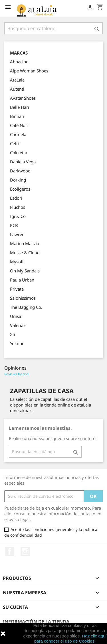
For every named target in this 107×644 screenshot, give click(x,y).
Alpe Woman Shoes (29, 71)
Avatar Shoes (23, 98)
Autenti (17, 89)
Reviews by (16, 374)
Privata (17, 289)
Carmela (18, 134)
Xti (13, 334)
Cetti (14, 143)
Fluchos (18, 207)
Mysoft (17, 262)
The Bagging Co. (26, 307)
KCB (14, 225)
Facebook (9, 551)
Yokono (17, 343)
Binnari (17, 116)
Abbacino (19, 62)
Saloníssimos (23, 298)
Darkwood (20, 171)
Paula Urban (22, 280)
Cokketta (19, 153)
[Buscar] (53, 28)
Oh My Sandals (25, 271)
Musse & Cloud (25, 253)
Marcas (19, 53)
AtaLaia (17, 80)
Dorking (18, 180)
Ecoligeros (20, 189)
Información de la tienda (36, 622)
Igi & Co (18, 216)
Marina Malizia (25, 243)
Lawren (17, 234)
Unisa (16, 316)
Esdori (16, 198)
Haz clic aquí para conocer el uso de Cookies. (70, 638)
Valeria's (18, 325)
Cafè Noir (19, 125)
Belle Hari (20, 107)
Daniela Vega (23, 162)
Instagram (25, 551)
